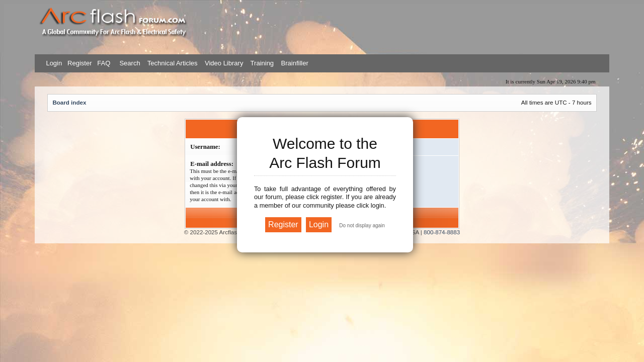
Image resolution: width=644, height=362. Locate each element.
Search (129, 63)
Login (54, 63)
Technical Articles (173, 63)
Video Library (224, 63)
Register (78, 63)
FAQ (103, 63)
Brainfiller (295, 63)
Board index (69, 102)
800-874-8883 (442, 232)
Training (262, 63)
